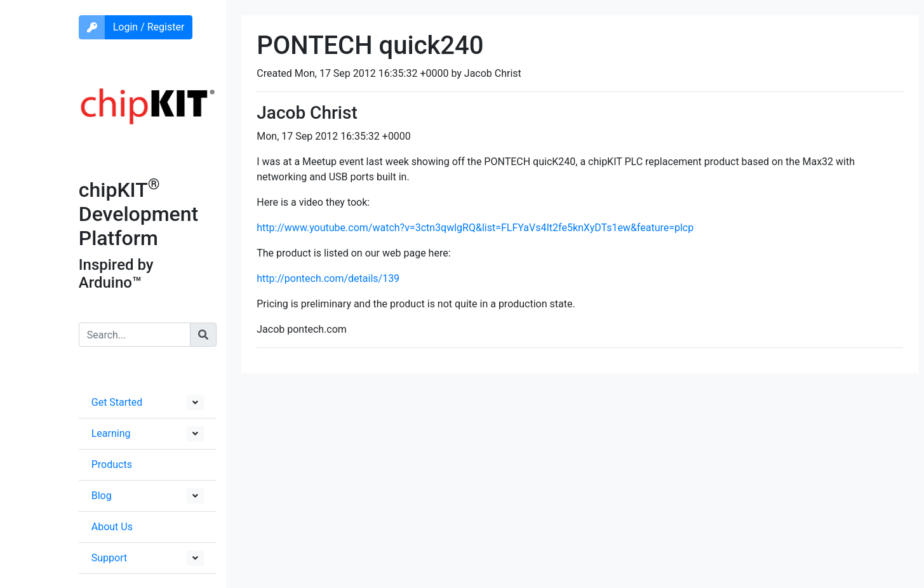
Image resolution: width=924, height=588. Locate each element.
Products (112, 464)
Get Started (117, 402)
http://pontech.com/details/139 (328, 278)
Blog (102, 496)
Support (109, 558)
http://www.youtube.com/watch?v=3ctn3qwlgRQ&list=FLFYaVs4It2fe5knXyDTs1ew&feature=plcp (475, 228)
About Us (112, 527)
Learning (111, 433)
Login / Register (149, 27)
